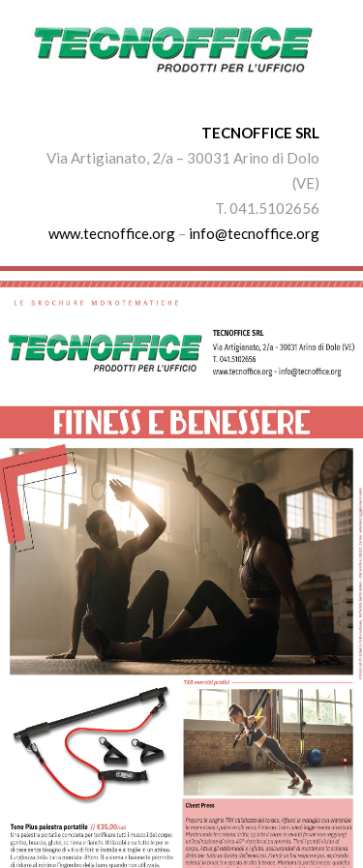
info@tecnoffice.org (254, 233)
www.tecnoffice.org (112, 233)
